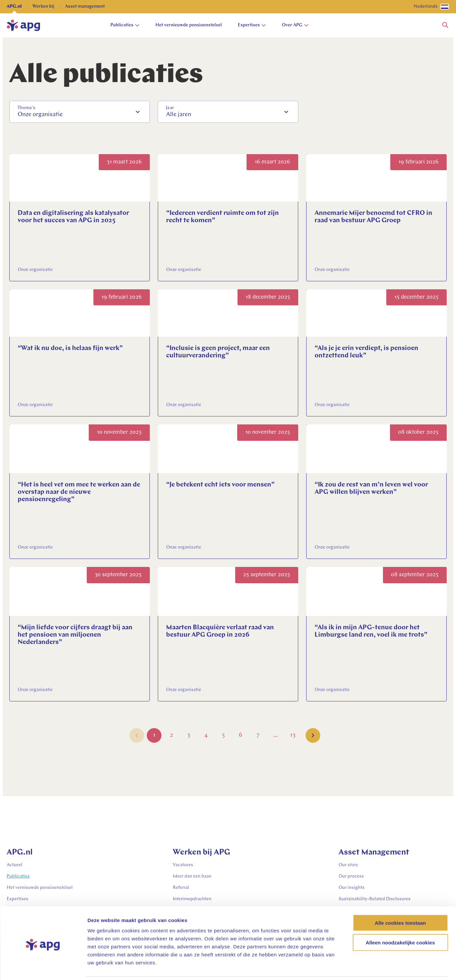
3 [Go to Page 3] (189, 737)
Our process (351, 876)
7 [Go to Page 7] (258, 737)
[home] (23, 25)
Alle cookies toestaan (400, 900)
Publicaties (125, 25)
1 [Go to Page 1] (154, 737)
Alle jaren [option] (179, 115)
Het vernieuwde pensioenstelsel (189, 25)
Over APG (295, 25)
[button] (445, 25)
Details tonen (360, 967)
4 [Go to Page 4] (206, 737)
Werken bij (43, 7)
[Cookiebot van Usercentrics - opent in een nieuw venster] (43, 967)
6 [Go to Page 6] (241, 737)
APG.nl (14, 7)
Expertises (252, 25)
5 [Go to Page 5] (223, 737)
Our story (348, 865)
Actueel (15, 865)
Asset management (85, 7)
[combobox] (80, 112)
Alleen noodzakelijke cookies (400, 920)
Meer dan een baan (192, 876)
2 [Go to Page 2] (171, 737)
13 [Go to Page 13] (293, 737)
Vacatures (183, 865)
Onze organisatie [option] (40, 115)
